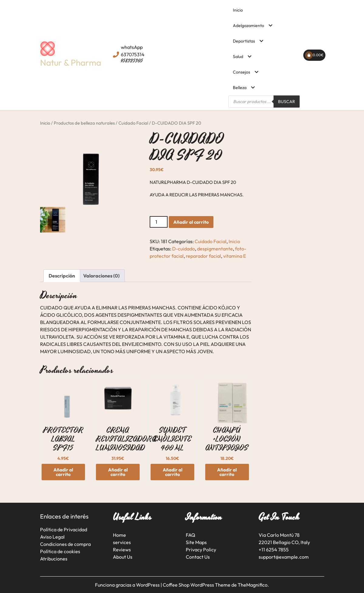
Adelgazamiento (248, 26)
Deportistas (244, 41)
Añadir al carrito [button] (63, 472)
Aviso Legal (52, 537)
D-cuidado (184, 249)
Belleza (240, 88)
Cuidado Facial (133, 123)
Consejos (242, 72)
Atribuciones (54, 559)
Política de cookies (60, 551)
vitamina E (235, 256)
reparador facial (203, 256)
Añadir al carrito (191, 222)
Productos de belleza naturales (84, 123)
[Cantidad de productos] (158, 222)
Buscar (287, 102)
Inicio (238, 10)
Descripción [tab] (62, 276)
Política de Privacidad (64, 529)
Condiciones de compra (65, 544)
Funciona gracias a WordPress (128, 585)
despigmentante (215, 249)
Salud (238, 57)
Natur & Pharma (71, 62)
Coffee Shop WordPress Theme (197, 585)
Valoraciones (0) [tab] (101, 276)
